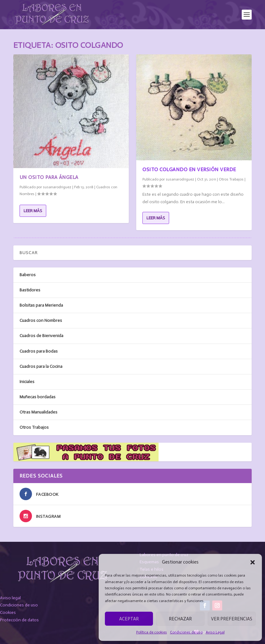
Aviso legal (10, 598)
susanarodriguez (57, 187)
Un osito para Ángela (49, 177)
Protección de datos (19, 620)
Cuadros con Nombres (41, 320)
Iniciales (27, 382)
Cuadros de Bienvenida (41, 336)
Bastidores (30, 290)
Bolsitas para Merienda (41, 305)
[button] (253, 562)
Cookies (8, 612)
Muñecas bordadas (38, 397)
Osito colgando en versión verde (189, 169)
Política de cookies (152, 632)
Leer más (33, 211)
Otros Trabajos (231, 179)
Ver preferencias (232, 619)
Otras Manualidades (38, 412)
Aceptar (129, 619)
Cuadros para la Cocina (41, 366)
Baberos (28, 275)
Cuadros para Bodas (39, 351)
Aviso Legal (215, 632)
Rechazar (180, 619)
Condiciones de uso (186, 632)
